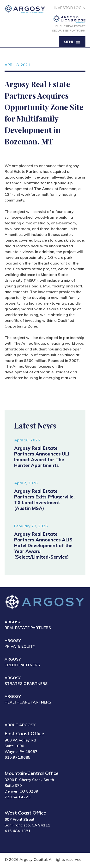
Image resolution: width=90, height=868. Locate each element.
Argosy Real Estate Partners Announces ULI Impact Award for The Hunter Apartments (42, 457)
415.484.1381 (18, 831)
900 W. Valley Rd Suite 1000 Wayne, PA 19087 (21, 746)
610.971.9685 (18, 757)
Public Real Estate (69, 29)
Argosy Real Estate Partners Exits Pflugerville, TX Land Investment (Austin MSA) (44, 500)
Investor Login (70, 8)
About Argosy (20, 725)
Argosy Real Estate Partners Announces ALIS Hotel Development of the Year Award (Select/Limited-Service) (43, 545)
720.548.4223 (18, 797)
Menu (72, 42)
